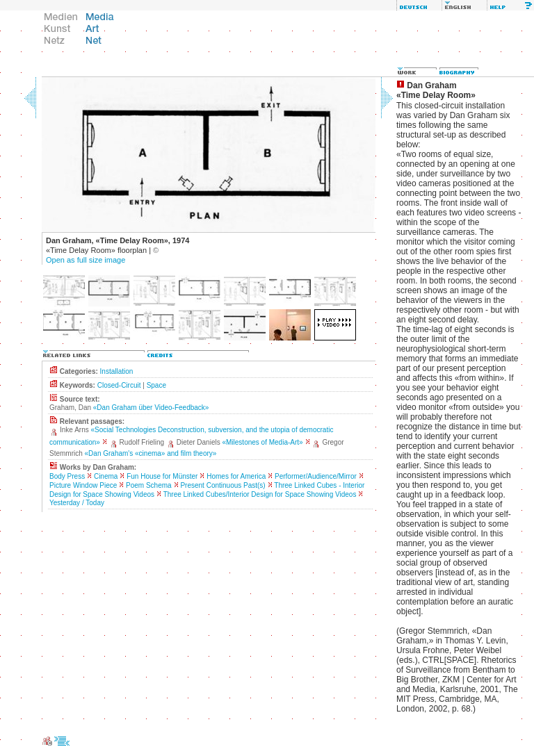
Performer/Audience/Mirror (316, 476)
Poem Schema (149, 485)
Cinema (106, 476)
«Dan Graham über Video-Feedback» (151, 408)
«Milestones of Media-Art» (262, 442)
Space (156, 385)
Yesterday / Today (77, 503)
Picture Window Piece (83, 485)
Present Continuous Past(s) (222, 485)
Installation (117, 371)
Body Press (67, 476)
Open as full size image (86, 260)
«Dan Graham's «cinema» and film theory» (151, 453)
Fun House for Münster (162, 476)
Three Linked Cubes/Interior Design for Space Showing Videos (260, 494)
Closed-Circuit (119, 385)
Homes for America (236, 476)
